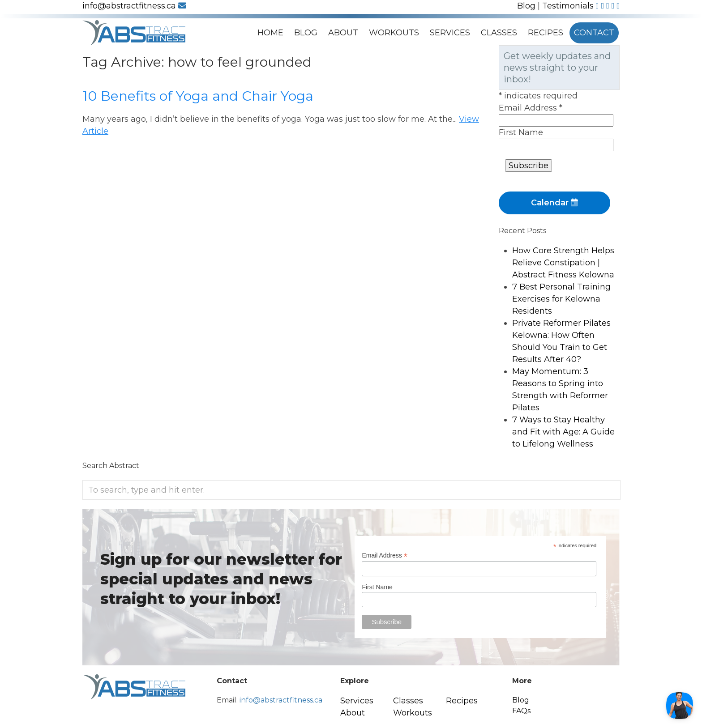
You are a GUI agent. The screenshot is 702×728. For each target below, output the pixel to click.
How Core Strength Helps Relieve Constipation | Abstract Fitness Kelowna (563, 263)
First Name (521, 132)
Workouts (394, 33)
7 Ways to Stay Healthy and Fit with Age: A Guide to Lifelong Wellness (563, 432)
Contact (594, 33)
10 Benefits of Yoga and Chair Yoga (198, 96)
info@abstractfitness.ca (134, 6)
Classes (499, 33)
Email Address (531, 108)
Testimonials (568, 6)
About (343, 33)
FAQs (521, 711)
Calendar (554, 203)
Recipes (546, 33)
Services (450, 33)
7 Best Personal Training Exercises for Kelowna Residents (561, 299)
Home (270, 33)
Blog (526, 6)
